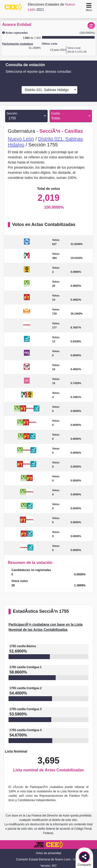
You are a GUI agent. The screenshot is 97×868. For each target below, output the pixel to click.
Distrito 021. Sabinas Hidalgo (46, 90)
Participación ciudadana (18, 44)
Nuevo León (21, 139)
